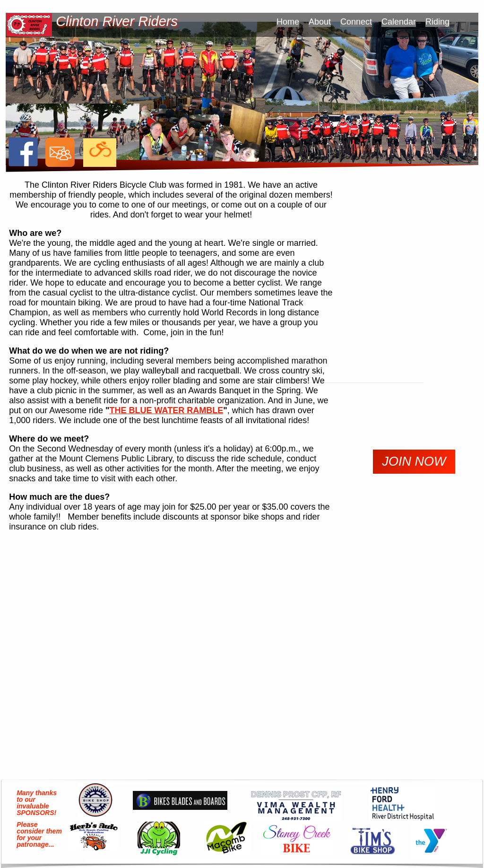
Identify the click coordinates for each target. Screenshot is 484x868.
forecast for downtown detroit (410, 586)
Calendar (399, 22)
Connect (356, 22)
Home (288, 22)
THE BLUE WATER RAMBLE (167, 410)
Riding (437, 22)
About (320, 22)
